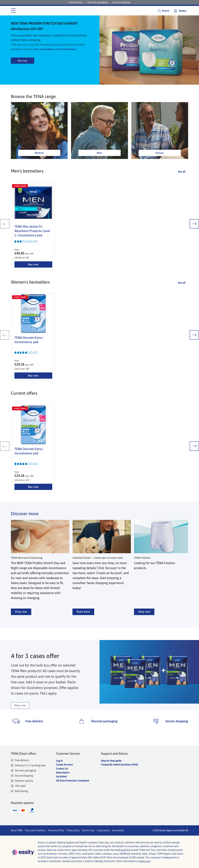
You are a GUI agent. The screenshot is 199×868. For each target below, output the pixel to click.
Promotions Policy (67, 55)
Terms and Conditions (43, 55)
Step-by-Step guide (111, 761)
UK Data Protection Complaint (73, 781)
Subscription (63, 773)
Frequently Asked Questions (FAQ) (119, 765)
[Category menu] (13, 11)
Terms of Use (88, 830)
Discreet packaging (98, 2)
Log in (59, 761)
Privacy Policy (73, 830)
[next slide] (194, 236)
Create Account (64, 765)
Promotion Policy (56, 830)
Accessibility (118, 830)
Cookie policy (103, 830)
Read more (83, 624)
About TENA (17, 830)
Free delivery (76, 2)
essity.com (145, 861)
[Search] (163, 11)
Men (99, 165)
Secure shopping (122, 2)
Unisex (160, 165)
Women (39, 165)
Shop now (21, 624)
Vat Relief (61, 777)
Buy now (23, 67)
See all (182, 183)
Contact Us (62, 769)
